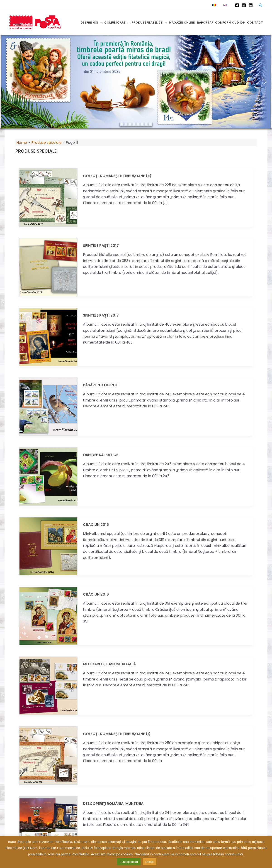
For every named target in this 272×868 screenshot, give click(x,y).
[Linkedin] (251, 5)
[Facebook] (237, 5)
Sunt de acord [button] (129, 862)
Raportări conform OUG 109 (221, 23)
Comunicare (117, 23)
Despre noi (91, 23)
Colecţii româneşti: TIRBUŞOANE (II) (117, 176)
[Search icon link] (261, 6)
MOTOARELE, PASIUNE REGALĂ (109, 664)
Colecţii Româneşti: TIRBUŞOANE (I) (117, 734)
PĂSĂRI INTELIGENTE (101, 385)
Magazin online (182, 23)
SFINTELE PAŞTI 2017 (101, 246)
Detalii (150, 862)
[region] (136, 82)
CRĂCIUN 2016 (96, 525)
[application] (100, 23)
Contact (255, 23)
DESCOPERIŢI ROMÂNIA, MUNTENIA (113, 804)
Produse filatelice (149, 23)
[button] (7, 82)
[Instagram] (244, 5)
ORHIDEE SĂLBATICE (101, 455)
